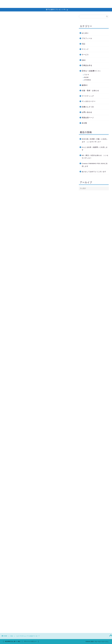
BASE (86, 77)
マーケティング (88, 96)
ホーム (49, 3)
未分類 (84, 123)
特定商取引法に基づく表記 (13, 641)
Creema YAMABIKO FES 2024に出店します (95, 165)
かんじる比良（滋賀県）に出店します (95, 149)
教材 (81, 3)
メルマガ (58, 3)
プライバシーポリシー (30, 641)
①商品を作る (87, 65)
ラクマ (87, 75)
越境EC (85, 85)
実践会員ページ (88, 118)
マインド (85, 49)
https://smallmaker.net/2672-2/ (29, 567)
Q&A (84, 60)
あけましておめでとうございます (94, 172)
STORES (88, 80)
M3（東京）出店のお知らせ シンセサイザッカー (95, 157)
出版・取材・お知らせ (90, 90)
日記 (9, 19)
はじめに (85, 33)
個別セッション (70, 3)
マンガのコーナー (89, 101)
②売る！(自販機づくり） (92, 71)
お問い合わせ (103, 3)
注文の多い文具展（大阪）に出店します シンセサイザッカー (95, 140)
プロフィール (91, 3)
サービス (85, 55)
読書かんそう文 (88, 107)
